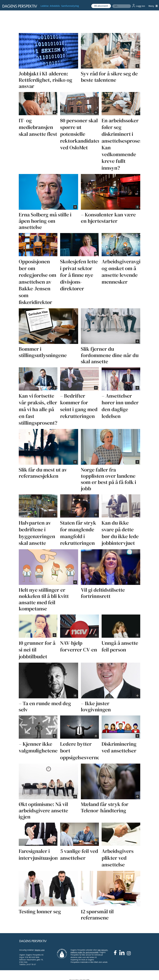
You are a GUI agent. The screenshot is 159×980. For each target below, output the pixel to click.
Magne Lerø (40, 950)
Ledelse (45, 6)
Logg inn (140, 6)
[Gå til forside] (19, 6)
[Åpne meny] (152, 6)
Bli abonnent (101, 6)
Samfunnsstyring (70, 6)
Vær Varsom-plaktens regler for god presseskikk (89, 951)
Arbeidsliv (55, 6)
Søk (112, 4)
